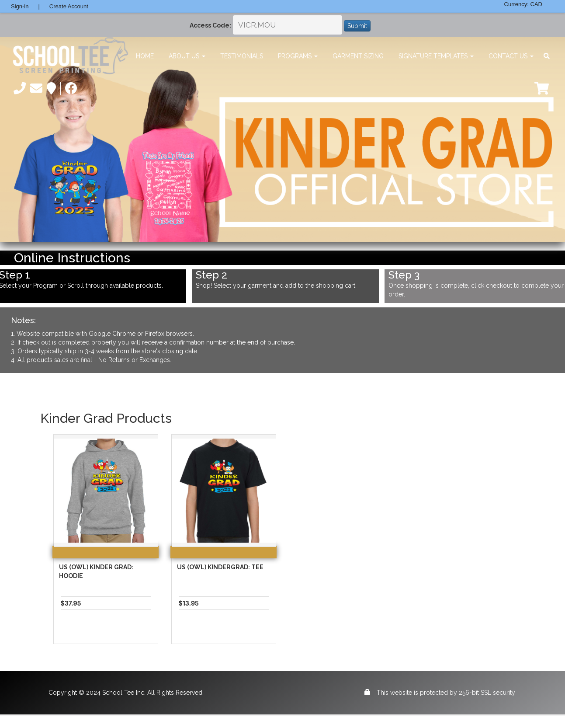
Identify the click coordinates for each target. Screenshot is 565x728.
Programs (298, 56)
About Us (187, 56)
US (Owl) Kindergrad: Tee (220, 567)
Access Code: (210, 25)
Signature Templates (436, 56)
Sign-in (20, 6)
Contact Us (511, 56)
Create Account (69, 6)
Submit (357, 26)
